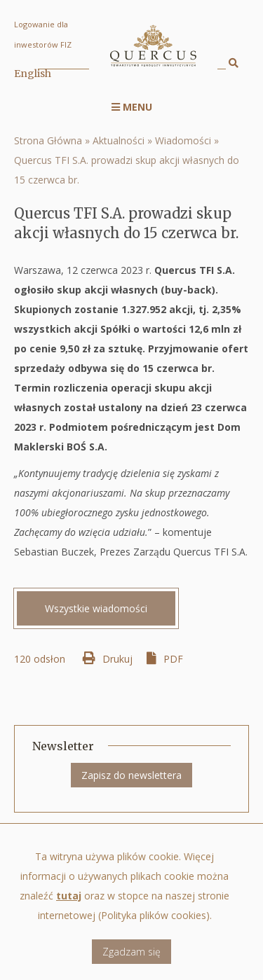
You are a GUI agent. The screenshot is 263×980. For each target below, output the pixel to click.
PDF (173, 659)
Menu (132, 107)
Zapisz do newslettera (131, 775)
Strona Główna (48, 140)
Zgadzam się (131, 960)
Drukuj (117, 659)
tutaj (69, 904)
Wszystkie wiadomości (96, 608)
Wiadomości (183, 140)
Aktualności (119, 140)
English (33, 74)
